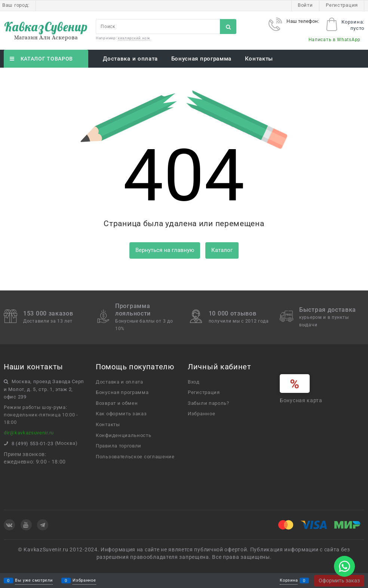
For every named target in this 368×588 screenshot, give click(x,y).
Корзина (289, 581)
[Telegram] (43, 525)
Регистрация (342, 5)
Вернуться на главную (165, 250)
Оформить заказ (339, 581)
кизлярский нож (134, 38)
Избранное (84, 581)
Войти (305, 5)
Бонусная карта (301, 400)
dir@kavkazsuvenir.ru (29, 433)
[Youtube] (26, 525)
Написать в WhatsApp (335, 40)
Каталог (222, 250)
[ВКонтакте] (9, 525)
